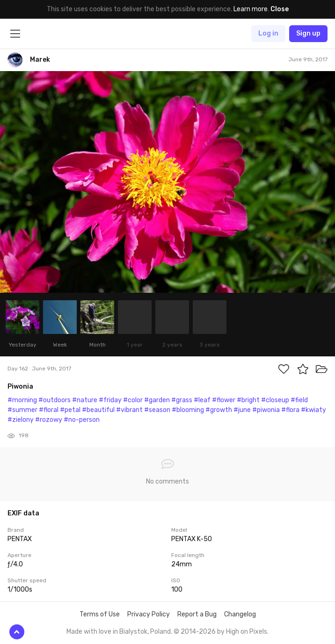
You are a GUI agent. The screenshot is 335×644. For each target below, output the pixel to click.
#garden (157, 400)
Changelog (240, 614)
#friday (110, 400)
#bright (248, 400)
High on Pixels (247, 632)
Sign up (308, 33)
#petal (70, 410)
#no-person (82, 420)
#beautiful (98, 410)
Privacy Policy (149, 614)
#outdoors (55, 400)
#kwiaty (313, 410)
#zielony (21, 420)
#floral (49, 410)
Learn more (251, 9)
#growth (219, 410)
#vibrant (129, 410)
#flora (290, 410)
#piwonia (266, 410)
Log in (268, 33)
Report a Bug (197, 614)
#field (299, 400)
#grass (182, 400)
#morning (22, 400)
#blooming (188, 410)
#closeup (275, 400)
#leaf (202, 400)
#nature (85, 400)
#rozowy (49, 420)
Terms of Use (100, 614)
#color (133, 400)
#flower (224, 400)
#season (157, 410)
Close (280, 9)
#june (242, 410)
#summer (22, 410)
